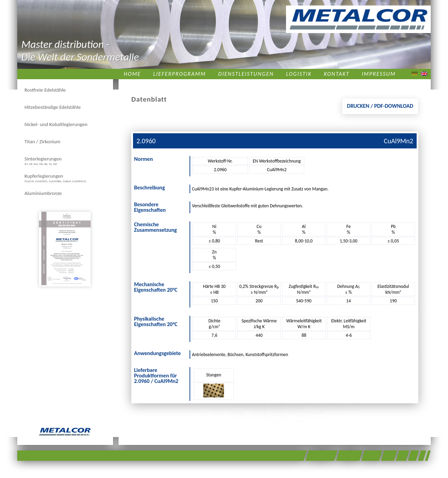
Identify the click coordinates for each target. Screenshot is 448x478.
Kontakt (337, 74)
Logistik (299, 74)
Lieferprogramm (180, 74)
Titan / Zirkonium (42, 142)
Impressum (379, 74)
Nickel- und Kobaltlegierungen (56, 124)
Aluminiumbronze (43, 193)
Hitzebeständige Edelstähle (53, 107)
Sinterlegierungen (43, 161)
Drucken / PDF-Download (380, 106)
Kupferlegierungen (55, 178)
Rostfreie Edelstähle (45, 90)
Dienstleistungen (246, 74)
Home (132, 74)
